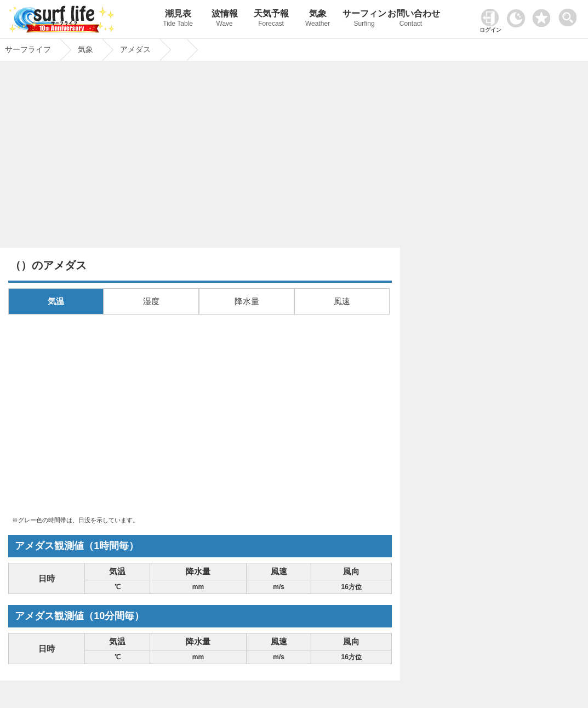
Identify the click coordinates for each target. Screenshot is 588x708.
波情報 (224, 19)
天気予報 (271, 19)
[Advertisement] (200, 157)
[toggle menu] (570, 15)
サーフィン (364, 19)
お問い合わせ (411, 19)
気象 (318, 19)
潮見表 (178, 19)
